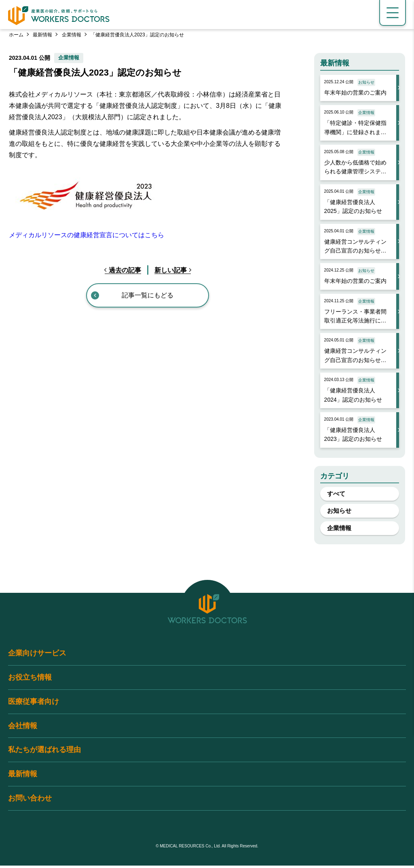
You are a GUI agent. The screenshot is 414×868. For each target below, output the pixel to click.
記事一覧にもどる (148, 295)
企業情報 (72, 35)
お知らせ (340, 512)
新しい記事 (171, 270)
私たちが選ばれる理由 (44, 752)
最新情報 (42, 35)
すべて (337, 494)
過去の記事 (125, 270)
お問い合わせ (30, 801)
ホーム (16, 35)
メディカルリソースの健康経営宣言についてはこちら (87, 235)
